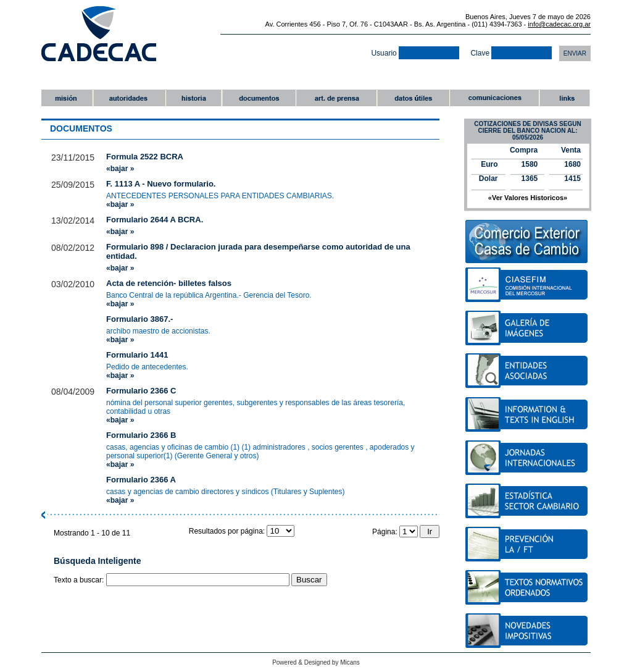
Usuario (415, 53)
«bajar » (120, 169)
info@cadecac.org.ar (559, 24)
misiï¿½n (67, 98)
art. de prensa (336, 98)
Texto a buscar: (80, 580)
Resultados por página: (242, 531)
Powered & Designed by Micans (316, 662)
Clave (511, 53)
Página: (396, 532)
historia (193, 98)
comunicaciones (494, 98)
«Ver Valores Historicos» (528, 198)
